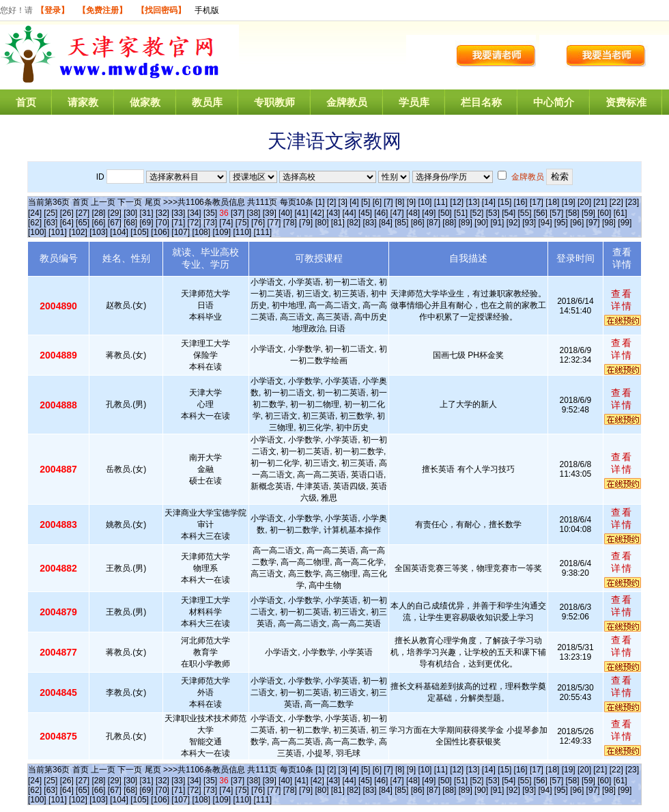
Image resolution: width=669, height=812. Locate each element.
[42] (317, 213)
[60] (604, 213)
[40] (285, 213)
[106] (160, 232)
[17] (537, 202)
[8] (400, 202)
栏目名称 (481, 102)
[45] (365, 213)
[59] (588, 213)
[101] (58, 232)
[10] (425, 202)
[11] (441, 202)
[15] (504, 202)
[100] (37, 232)
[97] (593, 223)
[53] (493, 213)
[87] (433, 223)
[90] (481, 223)
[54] (509, 213)
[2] (331, 202)
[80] (322, 223)
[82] (354, 223)
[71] (178, 223)
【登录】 (53, 10)
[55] (524, 213)
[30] (130, 213)
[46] (381, 213)
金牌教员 (347, 102)
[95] (561, 223)
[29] (115, 213)
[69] (147, 223)
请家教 (83, 102)
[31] (147, 213)
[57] (556, 213)
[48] (413, 213)
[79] (306, 223)
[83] (370, 223)
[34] (195, 213)
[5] (366, 202)
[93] (529, 223)
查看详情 (622, 300)
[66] (98, 223)
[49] (429, 213)
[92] (513, 223)
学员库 (414, 102)
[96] (577, 223)
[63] (51, 223)
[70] (162, 223)
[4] (354, 202)
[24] (35, 213)
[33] (178, 213)
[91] (497, 223)
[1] (320, 202)
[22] (616, 202)
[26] (67, 213)
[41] (301, 213)
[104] (119, 232)
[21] (600, 202)
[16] (521, 202)
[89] (466, 223)
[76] (258, 223)
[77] (274, 223)
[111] (263, 232)
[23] (632, 202)
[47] (397, 213)
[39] (270, 213)
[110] (242, 232)
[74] (226, 223)
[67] (115, 223)
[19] (569, 202)
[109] (222, 232)
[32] (162, 213)
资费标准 (626, 102)
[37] (238, 213)
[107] (181, 232)
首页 (26, 102)
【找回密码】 (161, 10)
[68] (130, 223)
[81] (338, 223)
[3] (343, 202)
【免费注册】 (102, 10)
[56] (541, 213)
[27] (83, 213)
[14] (489, 202)
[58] (573, 213)
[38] (253, 213)
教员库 (207, 102)
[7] (388, 202)
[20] (584, 202)
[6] (377, 202)
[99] (625, 223)
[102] (78, 232)
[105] (140, 232)
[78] (290, 223)
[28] (98, 213)
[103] (99, 232)
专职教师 (274, 102)
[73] (210, 223)
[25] (51, 213)
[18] (552, 202)
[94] (545, 223)
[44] (350, 213)
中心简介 (554, 102)
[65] (83, 223)
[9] (411, 202)
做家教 (145, 102)
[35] (210, 213)
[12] (457, 202)
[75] (242, 223)
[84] (386, 223)
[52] (476, 213)
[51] (461, 213)
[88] (449, 223)
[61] (621, 213)
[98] (609, 223)
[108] (201, 232)
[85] (401, 223)
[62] (35, 223)
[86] (418, 223)
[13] (472, 202)
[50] (445, 213)
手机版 (207, 10)
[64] (67, 223)
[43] (333, 213)
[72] (195, 223)
